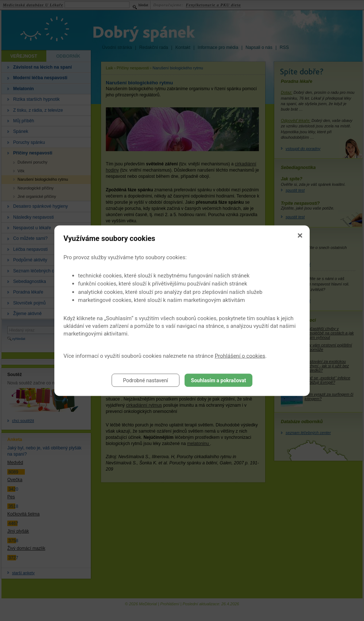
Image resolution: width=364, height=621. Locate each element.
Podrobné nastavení (146, 380)
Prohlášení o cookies (240, 356)
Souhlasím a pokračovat (219, 380)
